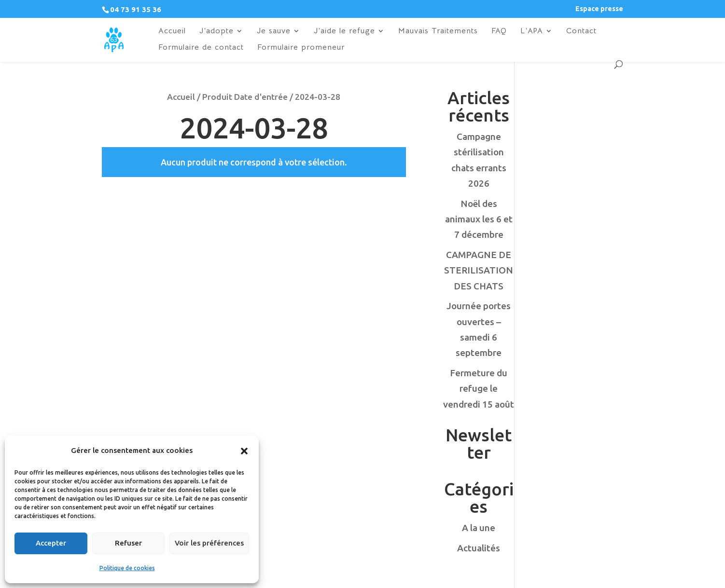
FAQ (499, 32)
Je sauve (274, 32)
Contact (581, 32)
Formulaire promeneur (301, 48)
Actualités (479, 548)
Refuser (128, 543)
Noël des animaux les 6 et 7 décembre (479, 219)
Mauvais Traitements (438, 32)
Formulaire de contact (201, 48)
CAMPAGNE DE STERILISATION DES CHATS (479, 270)
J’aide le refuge (344, 32)
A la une (479, 528)
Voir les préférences (209, 543)
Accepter (51, 543)
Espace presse (599, 9)
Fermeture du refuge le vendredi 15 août (479, 389)
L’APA (532, 32)
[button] (244, 451)
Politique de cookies (127, 568)
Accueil (172, 32)
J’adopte (216, 32)
